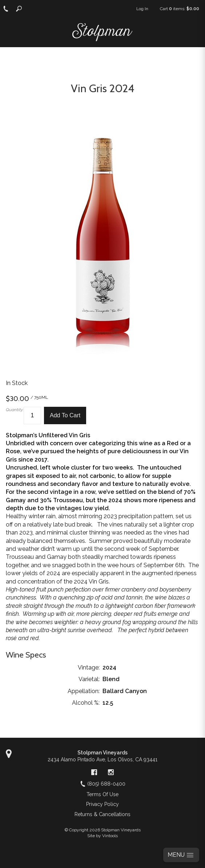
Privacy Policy (102, 804)
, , (102, 759)
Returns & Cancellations (102, 814)
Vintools (110, 836)
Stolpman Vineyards (102, 753)
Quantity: (15, 410)
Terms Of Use (102, 794)
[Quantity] (32, 415)
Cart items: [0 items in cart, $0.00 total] (180, 9)
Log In (142, 9)
